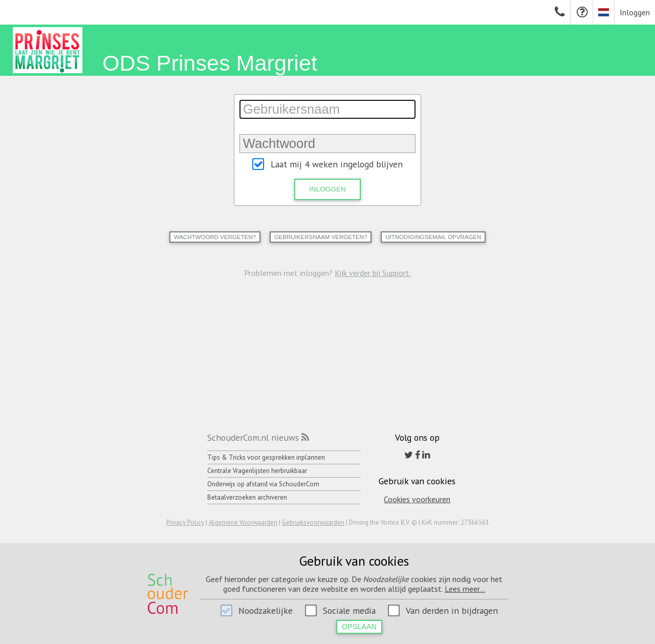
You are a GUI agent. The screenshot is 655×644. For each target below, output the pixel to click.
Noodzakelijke (266, 610)
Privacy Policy (185, 522)
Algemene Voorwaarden (243, 522)
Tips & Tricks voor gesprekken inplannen (266, 457)
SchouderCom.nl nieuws (253, 437)
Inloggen (635, 12)
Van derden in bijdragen (452, 610)
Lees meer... (465, 589)
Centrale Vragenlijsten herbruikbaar (257, 471)
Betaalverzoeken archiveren (247, 497)
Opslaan (359, 627)
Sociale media (349, 610)
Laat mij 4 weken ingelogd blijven (337, 164)
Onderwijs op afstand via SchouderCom (263, 484)
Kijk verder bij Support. (373, 273)
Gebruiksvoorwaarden (313, 522)
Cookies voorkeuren (417, 499)
